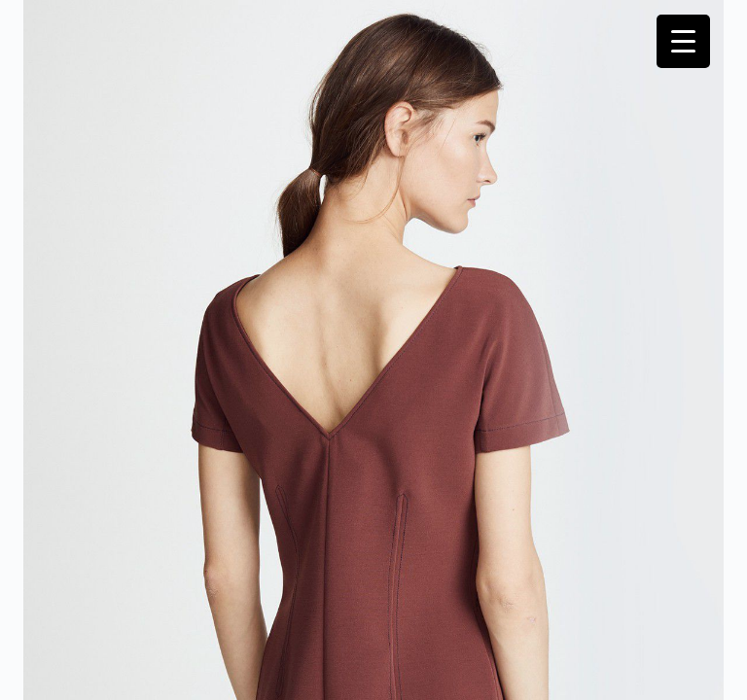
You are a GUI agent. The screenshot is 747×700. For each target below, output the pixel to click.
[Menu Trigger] (683, 41)
